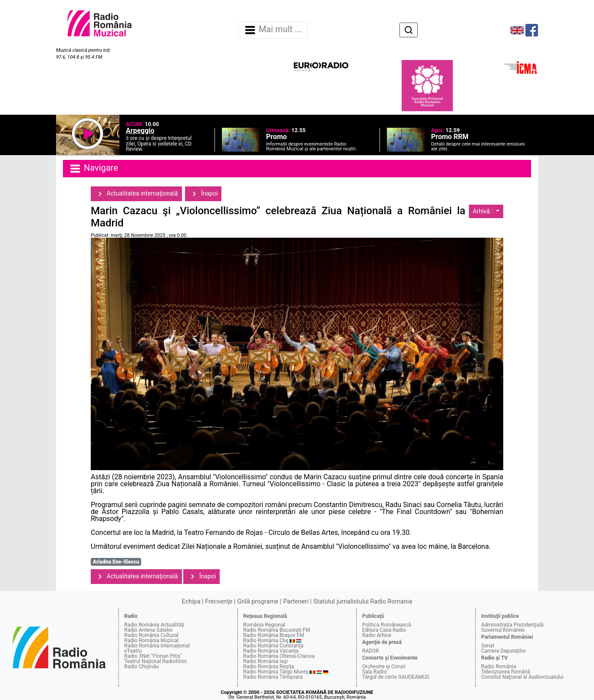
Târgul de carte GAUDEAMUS (396, 677)
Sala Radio (375, 672)
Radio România (499, 667)
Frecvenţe (219, 602)
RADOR (371, 651)
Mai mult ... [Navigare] (273, 30)
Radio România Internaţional (157, 646)
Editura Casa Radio (384, 630)
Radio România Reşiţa (269, 667)
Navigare (93, 169)
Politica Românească (387, 625)
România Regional (264, 625)
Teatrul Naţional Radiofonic (156, 661)
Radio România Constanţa (273, 646)
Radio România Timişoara (273, 677)
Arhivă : (484, 211)
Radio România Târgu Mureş (276, 672)
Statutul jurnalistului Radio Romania (363, 602)
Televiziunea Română (506, 672)
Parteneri (296, 602)
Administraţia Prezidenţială (512, 625)
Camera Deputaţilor (503, 651)
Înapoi (203, 194)
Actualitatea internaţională (136, 194)
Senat (488, 646)
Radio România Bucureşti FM (277, 630)
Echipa (191, 602)
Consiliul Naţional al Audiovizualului (522, 677)
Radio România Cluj (266, 640)
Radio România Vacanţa (271, 651)
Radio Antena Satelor (148, 630)
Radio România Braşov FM (274, 635)
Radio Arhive (377, 635)
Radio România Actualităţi (154, 625)
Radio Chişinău (142, 667)
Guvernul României (503, 630)
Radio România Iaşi (266, 661)
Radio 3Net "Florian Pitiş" (153, 656)
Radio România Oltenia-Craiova (279, 656)
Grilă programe (258, 602)
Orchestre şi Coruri (384, 667)
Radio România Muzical (151, 640)
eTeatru (133, 651)
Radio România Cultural (151, 635)
